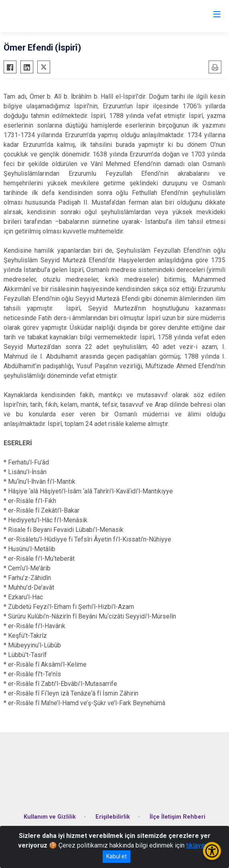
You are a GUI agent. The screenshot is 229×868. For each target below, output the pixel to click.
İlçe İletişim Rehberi (177, 817)
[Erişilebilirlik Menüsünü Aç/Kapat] (212, 851)
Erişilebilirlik (113, 817)
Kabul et (117, 856)
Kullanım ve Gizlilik (50, 817)
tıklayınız (199, 845)
